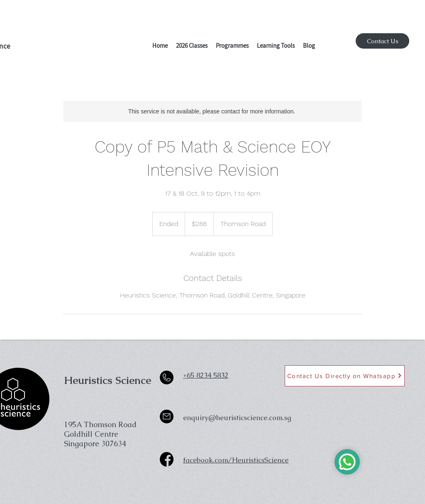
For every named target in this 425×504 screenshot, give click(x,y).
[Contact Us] (382, 41)
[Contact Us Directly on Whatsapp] (345, 376)
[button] (192, 47)
